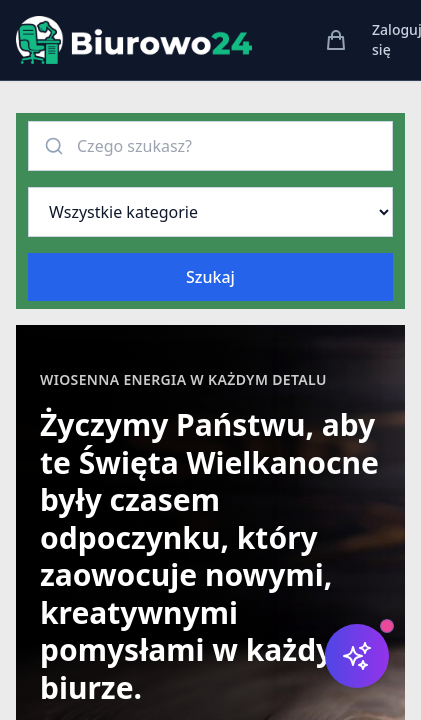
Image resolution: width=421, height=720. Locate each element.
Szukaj (210, 277)
